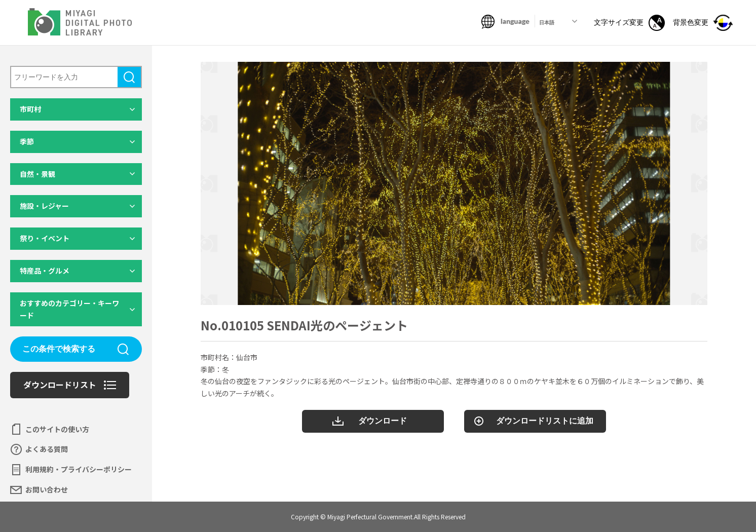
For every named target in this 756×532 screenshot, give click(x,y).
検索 (129, 77)
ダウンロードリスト (60, 385)
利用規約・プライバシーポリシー (79, 469)
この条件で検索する (59, 349)
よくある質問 (47, 449)
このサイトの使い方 (57, 429)
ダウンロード (383, 421)
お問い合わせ (47, 489)
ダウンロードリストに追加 (545, 421)
